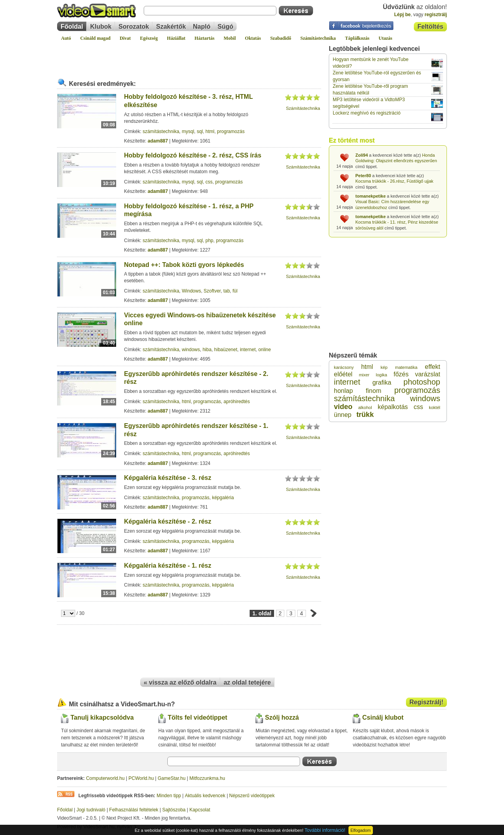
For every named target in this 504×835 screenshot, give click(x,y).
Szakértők (171, 27)
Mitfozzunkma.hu (207, 778)
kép (384, 367)
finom (373, 391)
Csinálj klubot (383, 717)
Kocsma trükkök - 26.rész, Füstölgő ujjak (395, 181)
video (343, 407)
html (210, 131)
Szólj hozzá (282, 717)
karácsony (344, 367)
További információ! (325, 830)
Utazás (386, 38)
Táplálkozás (357, 38)
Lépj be (402, 15)
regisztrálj (436, 15)
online (265, 350)
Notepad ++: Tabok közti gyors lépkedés (184, 265)
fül (235, 291)
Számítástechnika (318, 38)
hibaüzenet (226, 350)
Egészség (149, 38)
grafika (382, 382)
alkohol (365, 407)
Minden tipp (169, 796)
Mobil (230, 38)
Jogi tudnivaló (91, 810)
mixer (364, 375)
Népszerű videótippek (252, 796)
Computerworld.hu (105, 778)
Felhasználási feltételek (134, 810)
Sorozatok (134, 27)
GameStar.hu (172, 778)
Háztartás (205, 38)
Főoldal (72, 27)
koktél (435, 407)
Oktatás (253, 38)
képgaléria (223, 498)
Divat (125, 38)
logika (381, 375)
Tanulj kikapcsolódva (102, 717)
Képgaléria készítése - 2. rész (168, 521)
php (209, 241)
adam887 (158, 141)
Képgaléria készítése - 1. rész (168, 566)
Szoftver (212, 291)
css (209, 182)
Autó (66, 38)
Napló (202, 27)
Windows (192, 291)
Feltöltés (430, 27)
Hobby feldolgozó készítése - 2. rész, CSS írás (193, 155)
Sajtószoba (174, 810)
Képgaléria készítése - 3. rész (168, 478)
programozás (231, 131)
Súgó (226, 27)
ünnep (343, 415)
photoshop (422, 382)
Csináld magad (95, 38)
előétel (343, 374)
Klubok (101, 27)
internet (248, 350)
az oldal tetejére (247, 682)
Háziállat (176, 38)
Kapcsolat (200, 810)
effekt (433, 367)
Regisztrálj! (426, 702)
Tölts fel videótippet (197, 717)
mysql (188, 131)
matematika (406, 367)
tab (227, 291)
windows (191, 350)
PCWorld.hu (141, 778)
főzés (401, 374)
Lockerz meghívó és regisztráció (367, 113)
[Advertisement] (189, 57)
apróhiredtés (237, 402)
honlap (343, 391)
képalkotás (393, 407)
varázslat (428, 374)
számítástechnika (161, 131)
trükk (365, 415)
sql (200, 131)
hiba (207, 350)
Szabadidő (281, 38)
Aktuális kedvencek (205, 796)
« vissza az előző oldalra (180, 682)
